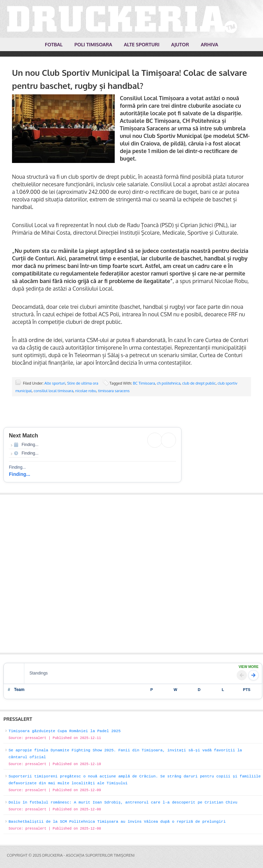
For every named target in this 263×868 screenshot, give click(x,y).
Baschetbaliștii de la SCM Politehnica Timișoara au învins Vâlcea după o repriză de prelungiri (117, 822)
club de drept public (199, 383)
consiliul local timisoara (53, 391)
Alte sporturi (55, 383)
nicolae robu (86, 391)
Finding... (20, 474)
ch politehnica (169, 383)
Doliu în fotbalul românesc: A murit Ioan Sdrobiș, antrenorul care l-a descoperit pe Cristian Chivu (123, 802)
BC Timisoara (144, 383)
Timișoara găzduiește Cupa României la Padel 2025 (65, 731)
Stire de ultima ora (83, 383)
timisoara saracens (114, 391)
